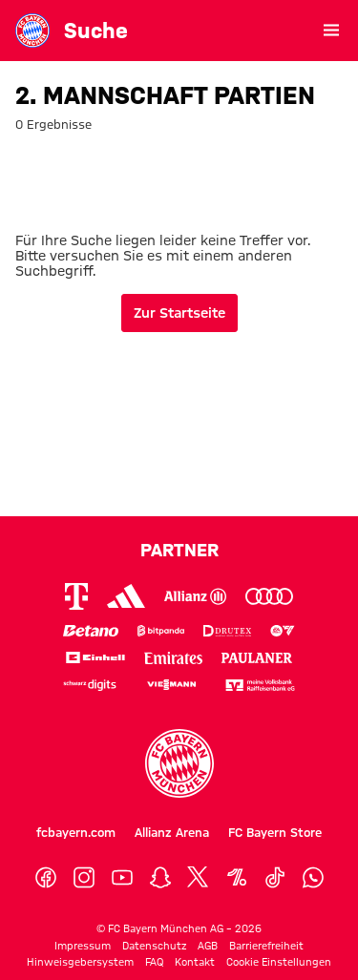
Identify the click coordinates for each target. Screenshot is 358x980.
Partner (179, 550)
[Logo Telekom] (76, 596)
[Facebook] (46, 878)
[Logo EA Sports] (283, 631)
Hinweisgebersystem (80, 962)
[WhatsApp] (313, 878)
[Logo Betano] (91, 631)
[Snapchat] (160, 878)
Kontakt (195, 962)
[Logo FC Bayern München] (179, 763)
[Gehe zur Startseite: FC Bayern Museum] (32, 31)
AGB (208, 946)
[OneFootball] (237, 878)
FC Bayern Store (275, 832)
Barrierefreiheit (266, 946)
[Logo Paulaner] (257, 658)
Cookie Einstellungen (279, 962)
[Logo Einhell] (95, 658)
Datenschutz (154, 946)
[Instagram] (84, 878)
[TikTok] (275, 878)
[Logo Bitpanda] (161, 631)
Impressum (83, 946)
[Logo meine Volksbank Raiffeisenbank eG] (260, 686)
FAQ (154, 962)
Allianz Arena (172, 832)
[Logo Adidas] (126, 596)
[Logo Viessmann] (171, 685)
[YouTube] (122, 878)
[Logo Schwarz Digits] (90, 686)
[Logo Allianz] (195, 596)
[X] (199, 878)
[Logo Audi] (269, 596)
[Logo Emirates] (174, 658)
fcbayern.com (76, 832)
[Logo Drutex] (227, 631)
